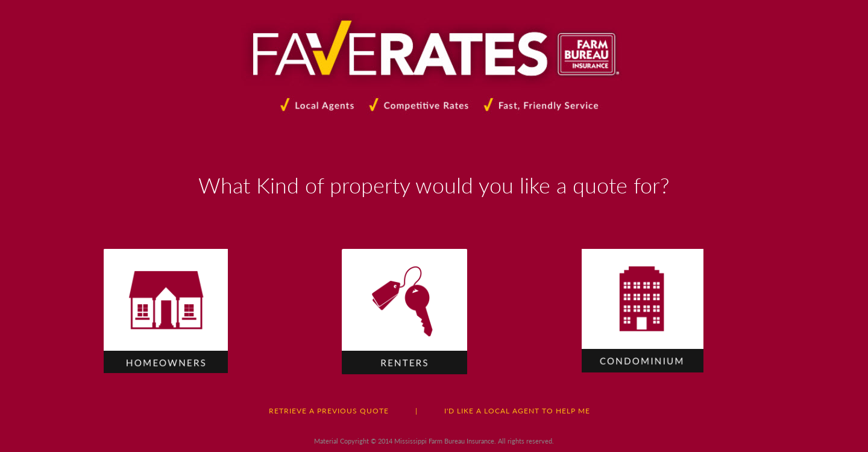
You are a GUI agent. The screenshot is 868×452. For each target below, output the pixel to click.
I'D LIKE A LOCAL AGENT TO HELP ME (517, 411)
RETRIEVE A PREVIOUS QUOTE (329, 411)
